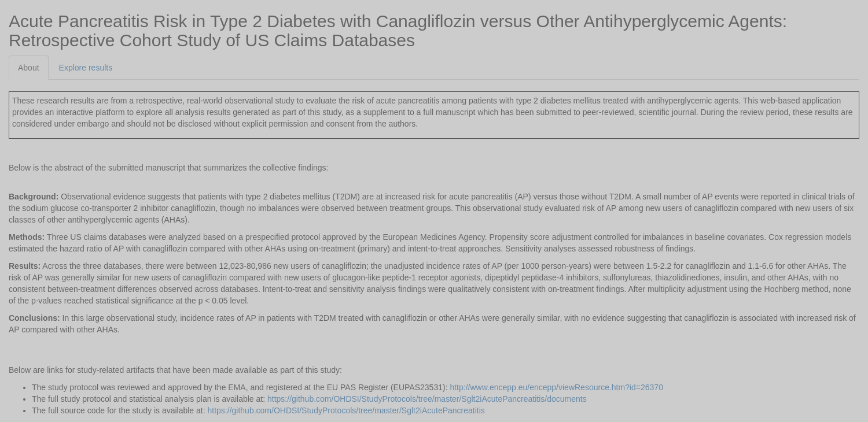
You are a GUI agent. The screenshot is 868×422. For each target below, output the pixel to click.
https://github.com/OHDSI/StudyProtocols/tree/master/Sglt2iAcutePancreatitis (346, 410)
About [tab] (29, 68)
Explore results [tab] (86, 68)
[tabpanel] (434, 248)
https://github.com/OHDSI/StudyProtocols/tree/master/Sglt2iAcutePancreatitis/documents (427, 399)
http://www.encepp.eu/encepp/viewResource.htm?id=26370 (556, 387)
